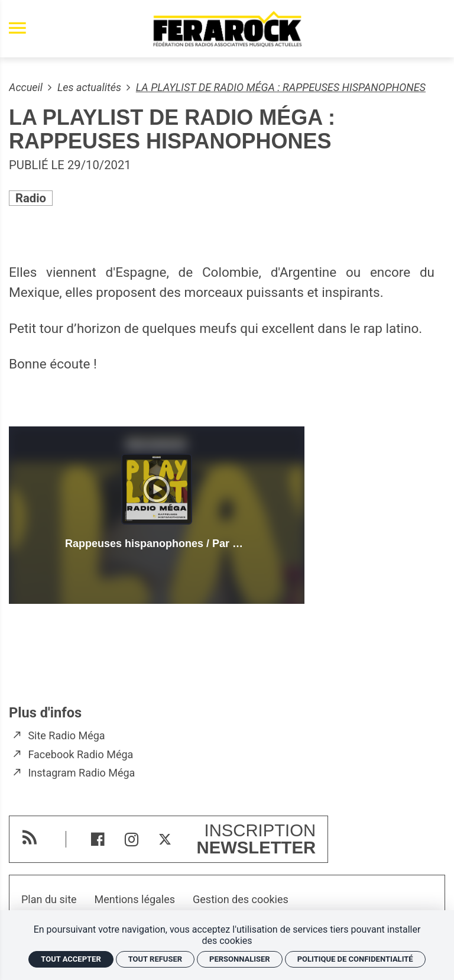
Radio (31, 198)
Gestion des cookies (241, 899)
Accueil (27, 87)
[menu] (17, 29)
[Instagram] (132, 839)
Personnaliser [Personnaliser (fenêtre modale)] (240, 959)
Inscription (257, 840)
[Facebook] (98, 839)
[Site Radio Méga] (60, 736)
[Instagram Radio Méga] (75, 773)
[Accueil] (227, 29)
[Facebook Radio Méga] (74, 755)
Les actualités (90, 87)
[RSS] (29, 837)
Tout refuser (155, 959)
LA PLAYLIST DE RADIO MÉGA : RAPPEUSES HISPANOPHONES (281, 87)
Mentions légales (135, 899)
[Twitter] (165, 839)
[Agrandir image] (227, 231)
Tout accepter (71, 959)
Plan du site (49, 899)
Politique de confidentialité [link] (355, 959)
